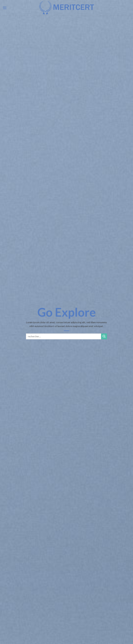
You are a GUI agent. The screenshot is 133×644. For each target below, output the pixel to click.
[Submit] (104, 336)
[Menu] (5, 8)
